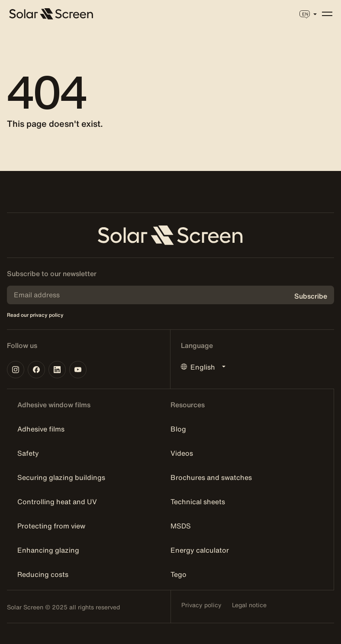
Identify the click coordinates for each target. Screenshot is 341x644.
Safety (28, 453)
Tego (179, 574)
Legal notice (249, 605)
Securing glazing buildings (61, 477)
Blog (178, 429)
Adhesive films (41, 429)
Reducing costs (43, 574)
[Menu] (327, 14)
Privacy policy (201, 605)
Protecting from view (51, 526)
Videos (182, 453)
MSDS (181, 526)
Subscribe (311, 296)
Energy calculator (200, 550)
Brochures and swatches (211, 477)
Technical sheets (198, 502)
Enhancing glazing (48, 550)
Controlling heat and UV (57, 502)
